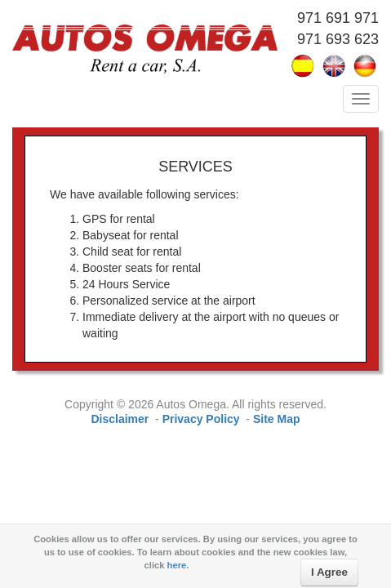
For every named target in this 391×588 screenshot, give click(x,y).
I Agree (329, 572)
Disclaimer (120, 419)
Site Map (277, 419)
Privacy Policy (201, 419)
